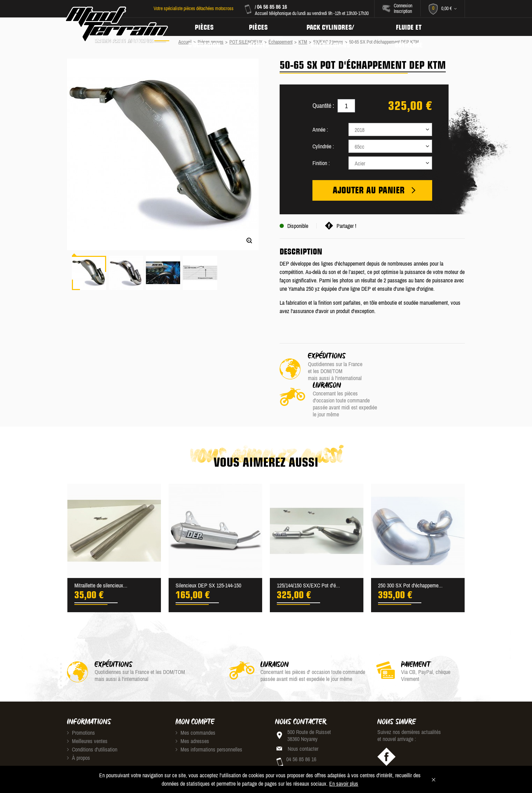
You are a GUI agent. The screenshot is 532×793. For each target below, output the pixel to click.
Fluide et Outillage (413, 27)
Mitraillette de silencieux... (101, 556)
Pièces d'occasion (205, 27)
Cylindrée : (323, 146)
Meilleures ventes (87, 712)
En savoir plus (344, 784)
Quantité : (323, 106)
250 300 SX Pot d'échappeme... (410, 556)
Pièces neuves (260, 27)
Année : (320, 129)
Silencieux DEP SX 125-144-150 (208, 556)
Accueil (185, 42)
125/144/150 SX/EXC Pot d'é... (308, 556)
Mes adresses (192, 712)
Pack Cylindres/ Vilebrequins (333, 27)
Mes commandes (195, 704)
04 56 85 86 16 (272, 7)
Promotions (81, 704)
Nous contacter (303, 720)
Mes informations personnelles (209, 720)
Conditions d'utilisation (92, 720)
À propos (79, 729)
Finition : (321, 163)
